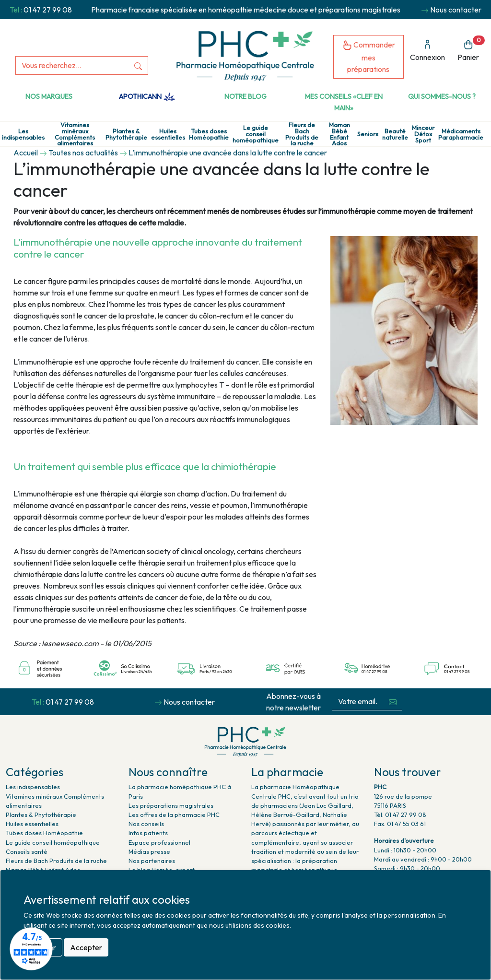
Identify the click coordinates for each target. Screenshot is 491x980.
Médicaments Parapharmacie (461, 134)
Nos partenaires (152, 861)
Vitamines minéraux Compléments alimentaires (75, 134)
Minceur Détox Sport (423, 134)
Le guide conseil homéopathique (256, 134)
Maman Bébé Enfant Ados (339, 134)
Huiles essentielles (168, 134)
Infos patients (148, 833)
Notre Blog (245, 96)
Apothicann (147, 96)
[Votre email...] (358, 702)
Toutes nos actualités (83, 153)
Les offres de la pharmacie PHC (174, 815)
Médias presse (149, 851)
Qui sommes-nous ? (442, 96)
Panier (471, 49)
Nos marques (49, 96)
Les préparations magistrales (171, 805)
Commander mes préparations (369, 57)
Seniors (368, 134)
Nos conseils (146, 824)
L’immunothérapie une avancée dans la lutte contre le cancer (228, 153)
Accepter (86, 947)
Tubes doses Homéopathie (209, 134)
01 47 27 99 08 (48, 10)
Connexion (427, 51)
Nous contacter (456, 10)
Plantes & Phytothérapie (126, 134)
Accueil (26, 153)
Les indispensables (23, 134)
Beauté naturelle (395, 134)
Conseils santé (27, 851)
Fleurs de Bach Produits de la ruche (302, 134)
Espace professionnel (159, 842)
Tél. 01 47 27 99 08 (400, 815)
